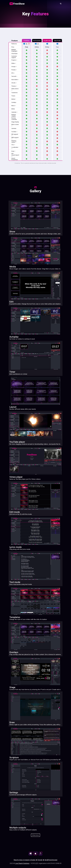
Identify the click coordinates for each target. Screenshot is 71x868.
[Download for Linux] (40, 853)
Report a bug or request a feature (25, 860)
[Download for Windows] (31, 853)
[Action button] (17, 4)
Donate (40, 860)
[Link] (17, 4)
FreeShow (26, 41)
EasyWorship (47, 41)
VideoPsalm (57, 41)
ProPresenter (37, 41)
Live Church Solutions (22, 863)
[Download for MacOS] (35, 853)
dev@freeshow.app (51, 860)
